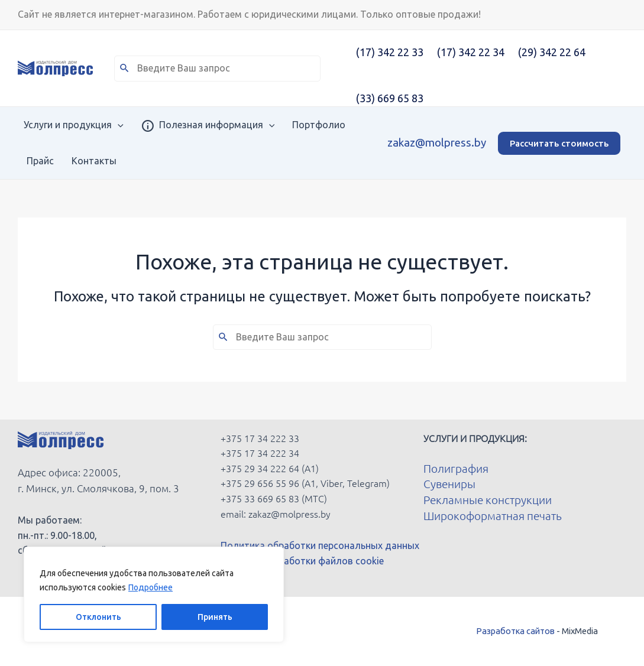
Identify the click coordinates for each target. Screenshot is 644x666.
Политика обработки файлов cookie (302, 561)
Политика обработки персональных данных (320, 545)
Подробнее (151, 587)
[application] (112, 125)
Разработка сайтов (515, 631)
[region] (154, 594)
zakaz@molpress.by (437, 143)
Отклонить (98, 617)
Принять (215, 617)
